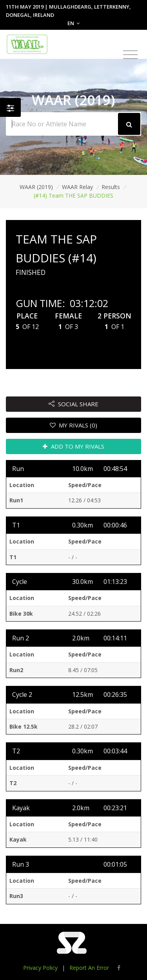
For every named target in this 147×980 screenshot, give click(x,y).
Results (111, 187)
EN (73, 23)
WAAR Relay (77, 187)
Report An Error (89, 968)
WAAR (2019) (36, 187)
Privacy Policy (40, 968)
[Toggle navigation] (130, 55)
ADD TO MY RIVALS (73, 446)
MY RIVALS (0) (74, 425)
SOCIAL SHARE (73, 404)
